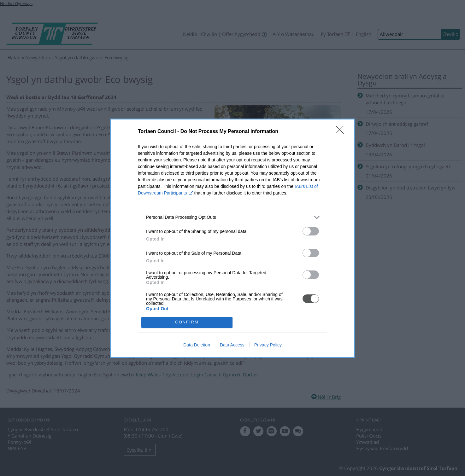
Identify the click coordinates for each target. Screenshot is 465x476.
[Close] (342, 132)
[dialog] (232, 238)
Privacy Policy (268, 345)
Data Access (232, 345)
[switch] (311, 231)
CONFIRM (187, 322)
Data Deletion (197, 345)
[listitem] (232, 217)
